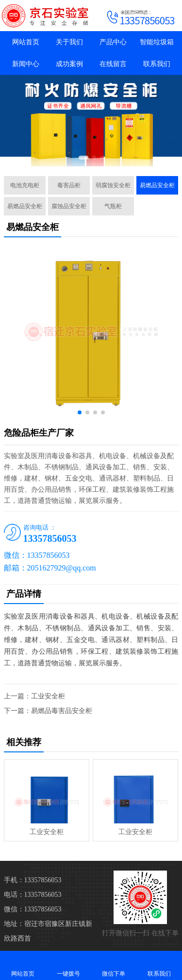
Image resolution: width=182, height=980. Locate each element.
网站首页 (26, 42)
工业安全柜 (48, 696)
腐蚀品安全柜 (69, 206)
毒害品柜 (69, 185)
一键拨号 (68, 965)
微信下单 (114, 965)
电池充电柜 (25, 185)
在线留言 (113, 64)
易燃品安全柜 (157, 185)
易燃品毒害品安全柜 (62, 711)
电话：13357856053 (33, 895)
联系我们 (157, 64)
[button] (83, 158)
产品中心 (113, 42)
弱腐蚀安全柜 (113, 185)
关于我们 (69, 42)
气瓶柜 (113, 206)
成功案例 (69, 64)
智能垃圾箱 (157, 42)
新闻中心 (26, 64)
